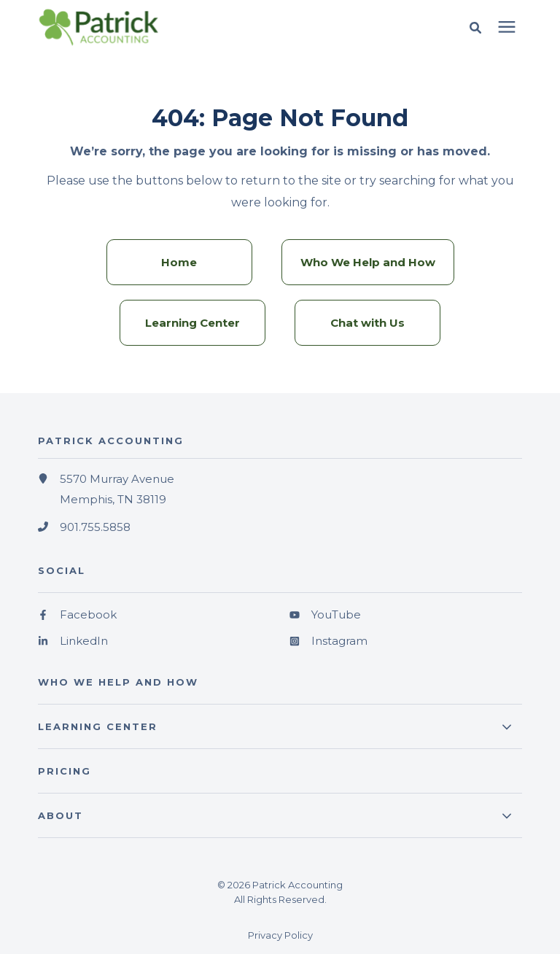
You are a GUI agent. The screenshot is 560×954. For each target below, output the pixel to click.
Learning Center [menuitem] (192, 323)
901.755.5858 (95, 527)
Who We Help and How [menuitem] (368, 262)
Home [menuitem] (179, 262)
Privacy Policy (280, 935)
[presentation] (507, 28)
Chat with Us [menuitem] (367, 323)
